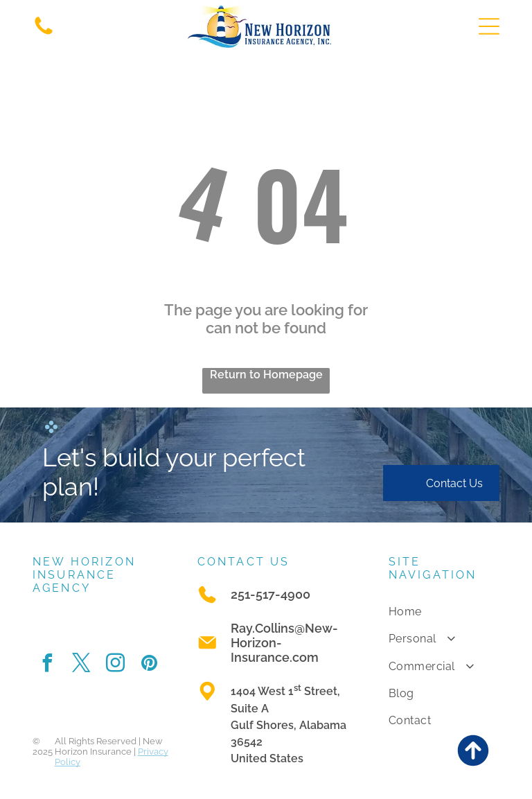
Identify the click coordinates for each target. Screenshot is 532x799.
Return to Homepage (266, 375)
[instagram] (116, 665)
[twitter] (82, 665)
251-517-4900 (271, 594)
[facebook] (48, 665)
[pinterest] (150, 665)
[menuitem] (444, 612)
